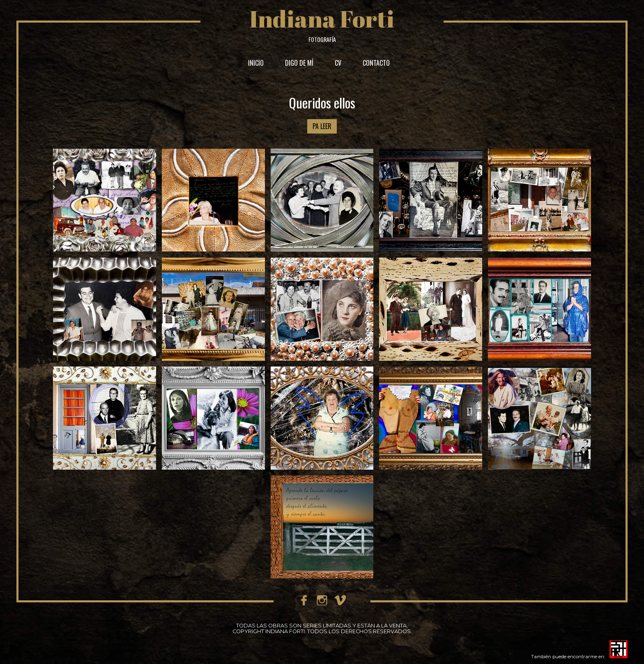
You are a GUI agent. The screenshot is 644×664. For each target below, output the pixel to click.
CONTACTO (376, 63)
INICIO (256, 63)
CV (338, 63)
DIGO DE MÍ (299, 63)
